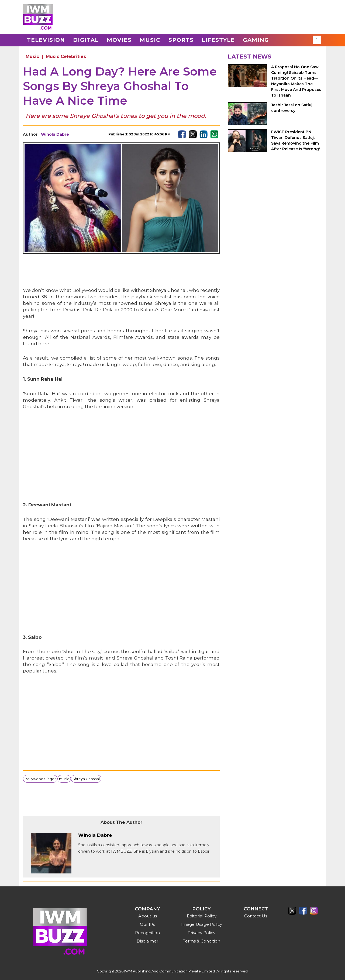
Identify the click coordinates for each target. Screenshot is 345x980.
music (64, 779)
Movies (119, 40)
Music (150, 40)
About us (148, 916)
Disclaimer (147, 941)
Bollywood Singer (40, 779)
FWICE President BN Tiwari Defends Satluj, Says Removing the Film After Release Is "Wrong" (296, 140)
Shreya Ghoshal (86, 779)
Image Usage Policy (202, 924)
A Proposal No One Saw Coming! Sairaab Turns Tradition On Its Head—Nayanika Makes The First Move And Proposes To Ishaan (296, 81)
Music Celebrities (66, 57)
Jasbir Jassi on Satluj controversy (292, 108)
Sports (181, 40)
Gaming (256, 40)
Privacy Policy (201, 933)
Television (46, 40)
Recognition (147, 933)
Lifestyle (218, 40)
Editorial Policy (202, 916)
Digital (86, 40)
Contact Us (256, 916)
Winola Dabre (55, 134)
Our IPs (147, 924)
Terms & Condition (202, 941)
